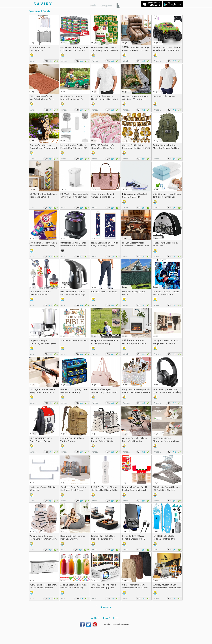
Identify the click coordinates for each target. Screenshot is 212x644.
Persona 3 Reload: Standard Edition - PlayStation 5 (166, 293)
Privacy (106, 618)
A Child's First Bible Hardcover (74, 340)
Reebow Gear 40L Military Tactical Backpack (72, 440)
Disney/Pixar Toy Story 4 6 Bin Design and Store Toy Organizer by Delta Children (74, 392)
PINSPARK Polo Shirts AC (164, 96)
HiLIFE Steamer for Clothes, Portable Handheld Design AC (74, 293)
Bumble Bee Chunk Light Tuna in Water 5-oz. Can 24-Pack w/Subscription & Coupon (74, 50)
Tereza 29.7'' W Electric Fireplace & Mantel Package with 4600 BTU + (135, 343)
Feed (116, 618)
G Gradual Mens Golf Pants (104, 292)
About (95, 618)
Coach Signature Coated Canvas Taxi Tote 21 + (103, 195)
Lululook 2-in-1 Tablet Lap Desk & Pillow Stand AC (103, 537)
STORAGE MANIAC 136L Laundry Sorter (40, 49)
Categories (106, 5)
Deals (93, 5)
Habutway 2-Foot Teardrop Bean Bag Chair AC (73, 537)
